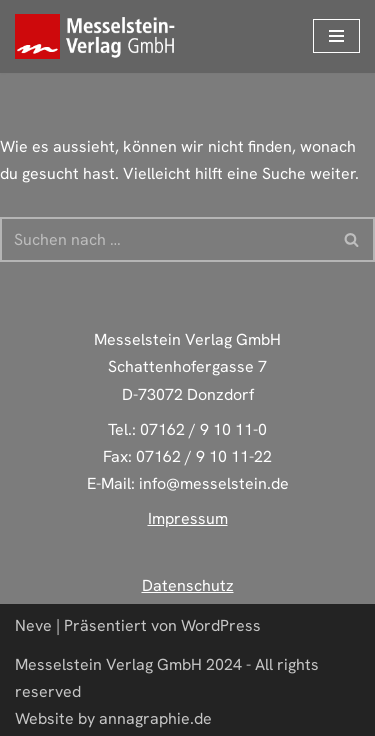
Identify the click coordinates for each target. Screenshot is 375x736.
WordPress (221, 625)
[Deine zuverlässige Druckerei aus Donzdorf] (100, 36)
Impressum (188, 518)
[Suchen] (165, 239)
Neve (33, 625)
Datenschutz (188, 585)
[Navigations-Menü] (336, 36)
